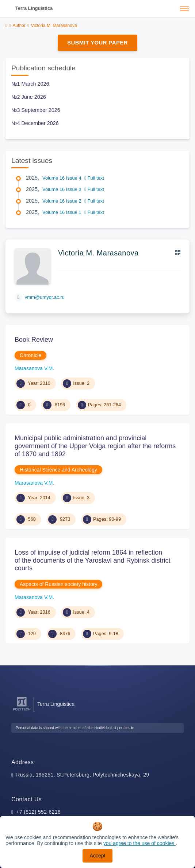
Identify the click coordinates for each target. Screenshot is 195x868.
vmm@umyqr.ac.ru (45, 297)
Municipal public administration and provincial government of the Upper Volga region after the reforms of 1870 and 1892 (95, 446)
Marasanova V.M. (34, 368)
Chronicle (30, 355)
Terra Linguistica (34, 8)
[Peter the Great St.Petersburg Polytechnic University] (22, 711)
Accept (98, 856)
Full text (94, 178)
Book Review (34, 340)
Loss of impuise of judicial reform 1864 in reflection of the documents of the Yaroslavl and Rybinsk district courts (93, 560)
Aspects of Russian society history (58, 584)
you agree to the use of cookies (139, 843)
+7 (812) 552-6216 (38, 812)
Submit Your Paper (97, 42)
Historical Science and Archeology (58, 470)
